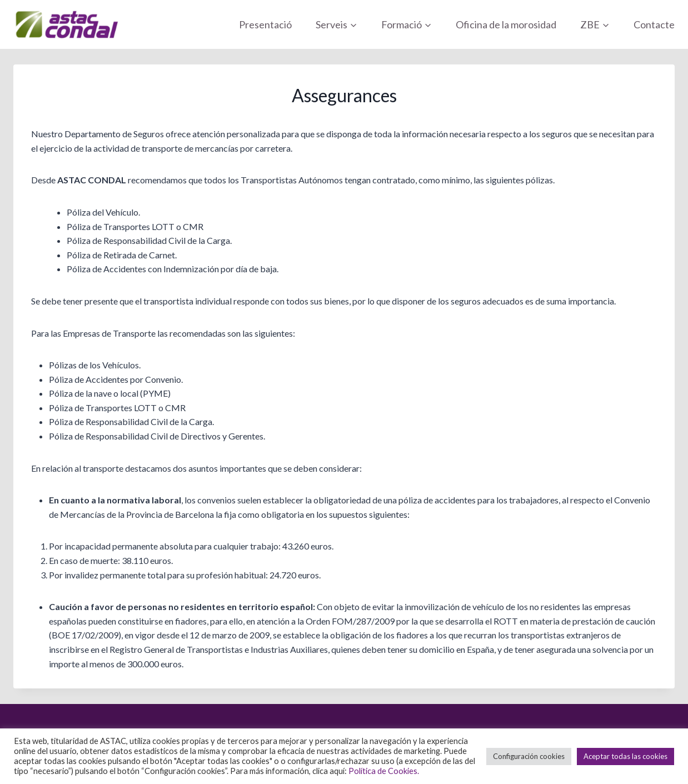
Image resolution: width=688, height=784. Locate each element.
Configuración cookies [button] (529, 756)
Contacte (654, 24)
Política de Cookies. (384, 771)
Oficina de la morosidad (506, 24)
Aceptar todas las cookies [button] (625, 756)
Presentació (265, 24)
